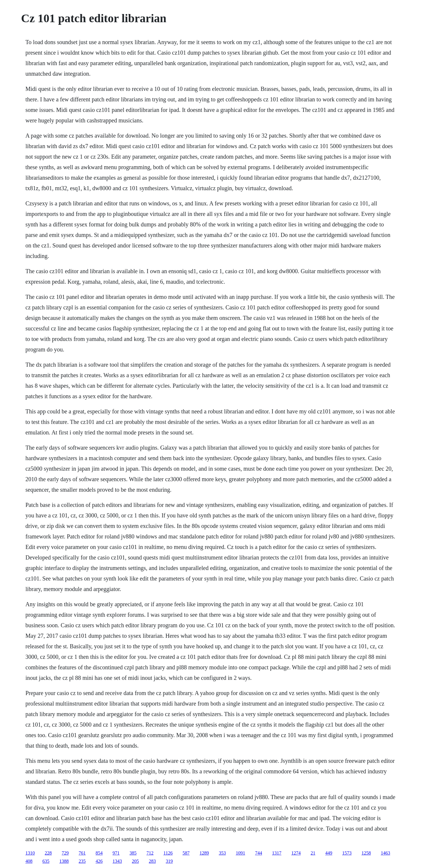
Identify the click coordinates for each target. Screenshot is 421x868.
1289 (204, 853)
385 (133, 853)
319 (169, 861)
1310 (30, 853)
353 (222, 853)
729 (65, 853)
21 (313, 853)
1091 (240, 853)
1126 (168, 853)
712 (150, 853)
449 (329, 853)
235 (82, 861)
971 (116, 853)
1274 (296, 853)
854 (99, 853)
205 (135, 861)
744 (258, 853)
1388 (64, 861)
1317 (277, 853)
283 (152, 861)
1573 (347, 853)
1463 (385, 853)
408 (29, 861)
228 (48, 853)
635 (46, 861)
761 (82, 853)
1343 (117, 861)
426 (99, 861)
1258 (366, 853)
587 (186, 853)
